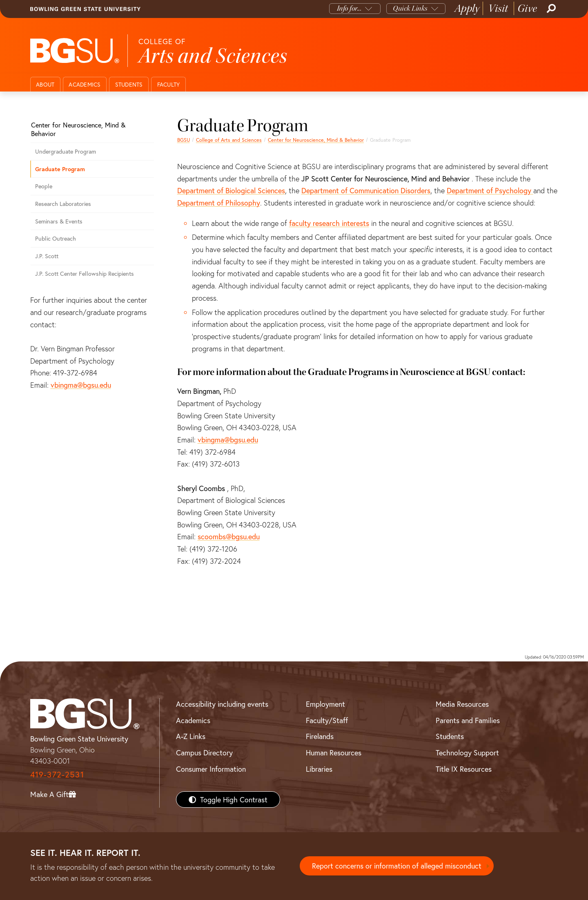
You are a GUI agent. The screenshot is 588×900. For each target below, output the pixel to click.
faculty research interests (329, 223)
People (44, 186)
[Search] (550, 9)
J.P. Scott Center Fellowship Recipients (85, 274)
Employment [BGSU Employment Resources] (325, 704)
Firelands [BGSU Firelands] (320, 736)
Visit (498, 8)
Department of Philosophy (219, 203)
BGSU (184, 140)
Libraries (319, 769)
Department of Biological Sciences (231, 190)
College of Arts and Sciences (229, 140)
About (45, 84)
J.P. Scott (47, 256)
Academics (85, 84)
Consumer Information (211, 769)
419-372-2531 (57, 774)
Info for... (349, 8)
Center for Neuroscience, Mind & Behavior (316, 140)
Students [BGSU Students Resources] (450, 736)
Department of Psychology (490, 190)
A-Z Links (191, 736)
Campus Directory (204, 753)
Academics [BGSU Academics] (193, 720)
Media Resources (462, 704)
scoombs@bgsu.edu (229, 536)
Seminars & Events (59, 221)
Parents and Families (468, 720)
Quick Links (410, 8)
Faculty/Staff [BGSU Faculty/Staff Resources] (327, 720)
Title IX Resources (464, 769)
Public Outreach (56, 238)
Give (527, 8)
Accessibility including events (222, 704)
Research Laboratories (63, 204)
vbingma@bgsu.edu (228, 440)
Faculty (169, 84)
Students (129, 84)
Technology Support (467, 753)
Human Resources (334, 753)
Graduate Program (60, 169)
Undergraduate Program (66, 151)
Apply (467, 8)
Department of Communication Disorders (366, 190)
